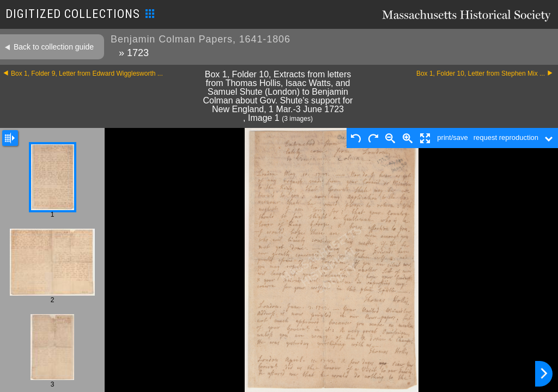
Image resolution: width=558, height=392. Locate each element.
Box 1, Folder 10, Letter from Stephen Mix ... (481, 73)
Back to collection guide (54, 47)
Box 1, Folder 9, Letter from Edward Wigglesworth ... (87, 73)
